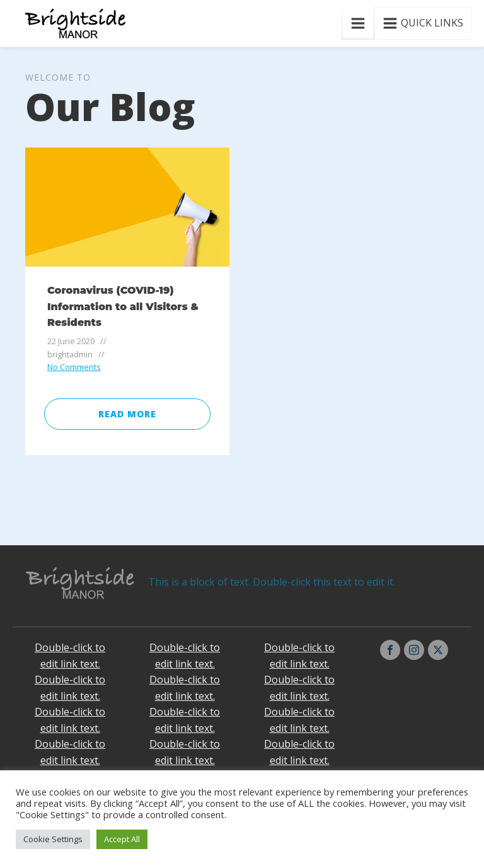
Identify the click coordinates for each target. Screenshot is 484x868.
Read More (127, 414)
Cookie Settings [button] (53, 839)
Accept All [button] (122, 839)
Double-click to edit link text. (70, 656)
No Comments (74, 367)
